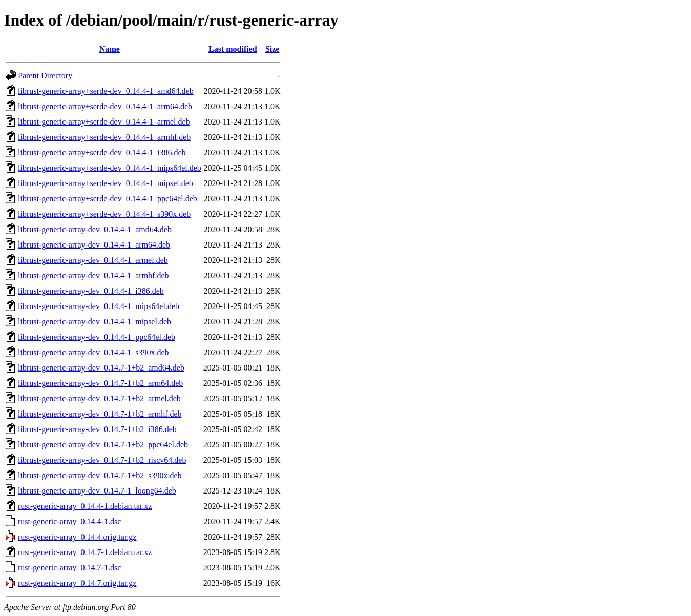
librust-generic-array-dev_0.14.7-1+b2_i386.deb (97, 429)
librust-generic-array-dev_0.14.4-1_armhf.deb (93, 275)
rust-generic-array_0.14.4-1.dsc (69, 521)
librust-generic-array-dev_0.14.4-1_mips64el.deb (99, 306)
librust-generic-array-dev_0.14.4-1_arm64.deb (94, 245)
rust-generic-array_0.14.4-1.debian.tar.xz (85, 506)
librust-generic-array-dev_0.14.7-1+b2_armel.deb (99, 398)
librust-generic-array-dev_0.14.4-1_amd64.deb (95, 229)
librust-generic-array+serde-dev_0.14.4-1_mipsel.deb (106, 183)
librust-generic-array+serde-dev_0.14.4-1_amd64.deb (106, 91)
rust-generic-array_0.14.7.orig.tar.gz (77, 583)
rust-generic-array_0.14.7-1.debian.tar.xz (85, 552)
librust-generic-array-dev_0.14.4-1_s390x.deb (93, 352)
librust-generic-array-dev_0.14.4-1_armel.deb (93, 260)
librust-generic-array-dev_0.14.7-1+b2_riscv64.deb (102, 460)
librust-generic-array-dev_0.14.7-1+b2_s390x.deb (100, 475)
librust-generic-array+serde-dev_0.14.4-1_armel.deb (104, 122)
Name (110, 49)
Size (273, 49)
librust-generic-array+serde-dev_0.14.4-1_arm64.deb (105, 106)
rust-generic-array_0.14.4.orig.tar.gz (77, 537)
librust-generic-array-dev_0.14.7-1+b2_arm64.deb (100, 383)
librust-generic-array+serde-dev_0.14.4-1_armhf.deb (104, 137)
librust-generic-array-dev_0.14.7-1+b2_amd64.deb (101, 368)
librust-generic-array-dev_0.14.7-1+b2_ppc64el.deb (103, 445)
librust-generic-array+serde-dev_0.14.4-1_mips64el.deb (110, 168)
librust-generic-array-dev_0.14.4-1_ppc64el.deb (97, 337)
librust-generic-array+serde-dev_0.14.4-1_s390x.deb (104, 214)
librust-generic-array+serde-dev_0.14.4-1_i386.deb (102, 152)
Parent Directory (45, 76)
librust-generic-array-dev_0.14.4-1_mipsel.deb (95, 322)
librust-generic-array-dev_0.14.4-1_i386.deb (91, 291)
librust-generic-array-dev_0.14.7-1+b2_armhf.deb (100, 414)
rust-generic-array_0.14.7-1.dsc (69, 568)
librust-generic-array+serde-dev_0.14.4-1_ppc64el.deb (108, 199)
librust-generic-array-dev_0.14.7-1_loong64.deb (97, 491)
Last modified (233, 49)
